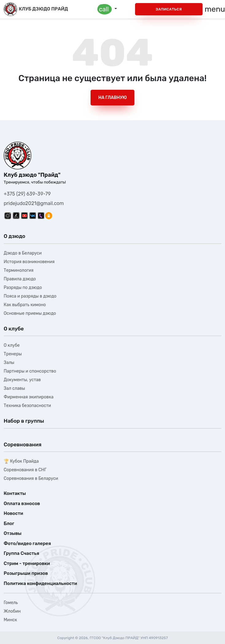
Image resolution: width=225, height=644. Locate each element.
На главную (112, 98)
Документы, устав (22, 380)
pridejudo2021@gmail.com (34, 203)
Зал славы (14, 388)
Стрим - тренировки (27, 563)
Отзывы (13, 533)
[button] (107, 9)
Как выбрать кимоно (25, 305)
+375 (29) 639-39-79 (27, 194)
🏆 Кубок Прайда (21, 461)
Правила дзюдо (20, 279)
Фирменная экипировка (29, 397)
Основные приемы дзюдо (30, 313)
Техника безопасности (27, 406)
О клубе (12, 345)
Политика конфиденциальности (40, 583)
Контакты (15, 493)
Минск (10, 620)
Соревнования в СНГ (25, 470)
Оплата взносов (22, 504)
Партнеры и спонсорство (30, 371)
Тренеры (13, 354)
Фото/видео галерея (27, 543)
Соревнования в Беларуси (31, 478)
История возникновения (29, 262)
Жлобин (12, 611)
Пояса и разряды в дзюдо (30, 296)
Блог (9, 523)
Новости (13, 513)
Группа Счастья (21, 553)
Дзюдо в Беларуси (23, 253)
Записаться (169, 9)
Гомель (11, 603)
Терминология (19, 270)
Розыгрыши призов (26, 573)
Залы (9, 363)
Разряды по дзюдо (23, 288)
